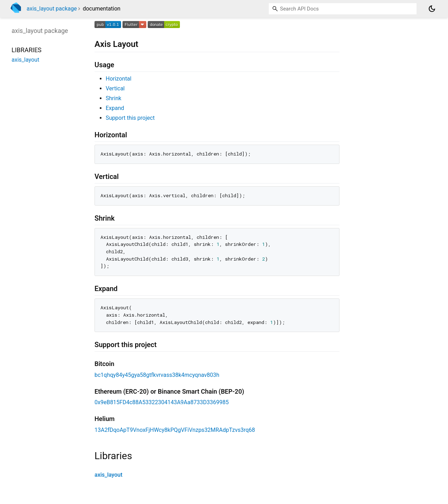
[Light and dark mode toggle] (432, 9)
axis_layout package (52, 9)
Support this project (130, 118)
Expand (115, 108)
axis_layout (108, 475)
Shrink (114, 98)
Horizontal (118, 79)
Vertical (115, 88)
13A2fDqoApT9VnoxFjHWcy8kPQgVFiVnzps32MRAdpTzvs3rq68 (175, 430)
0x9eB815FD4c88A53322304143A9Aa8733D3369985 (162, 402)
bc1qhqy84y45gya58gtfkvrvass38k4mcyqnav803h (157, 375)
